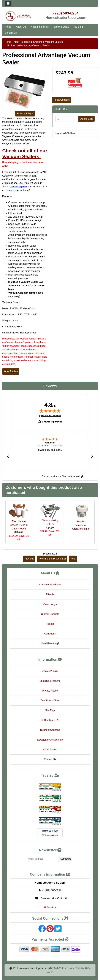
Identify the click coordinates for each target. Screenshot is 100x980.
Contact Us (11, 33)
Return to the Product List (52, 559)
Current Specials (50, 614)
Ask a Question (62, 100)
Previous (29, 559)
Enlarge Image (25, 114)
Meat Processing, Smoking (28, 42)
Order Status (50, 750)
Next (73, 559)
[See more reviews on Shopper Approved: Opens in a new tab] (61, 476)
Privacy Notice (50, 691)
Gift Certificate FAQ (50, 720)
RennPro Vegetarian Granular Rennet (81, 525)
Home (8, 27)
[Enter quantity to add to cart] (67, 119)
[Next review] (92, 456)
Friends (50, 594)
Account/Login (50, 671)
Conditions (50, 634)
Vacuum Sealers (54, 42)
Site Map (50, 710)
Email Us (50, 907)
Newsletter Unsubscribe (50, 740)
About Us (21, 27)
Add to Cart (87, 119)
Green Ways (50, 604)
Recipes (50, 624)
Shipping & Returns (50, 681)
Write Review (11, 371)
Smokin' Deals (61, 27)
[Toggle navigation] (8, 3)
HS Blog (78, 27)
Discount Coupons (50, 730)
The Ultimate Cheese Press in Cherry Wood (19, 525)
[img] (50, 411)
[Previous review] (8, 456)
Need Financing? (40, 27)
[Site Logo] (18, 16)
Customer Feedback (50, 585)
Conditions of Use (50, 700)
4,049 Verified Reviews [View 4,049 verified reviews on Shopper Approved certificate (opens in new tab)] (50, 415)
